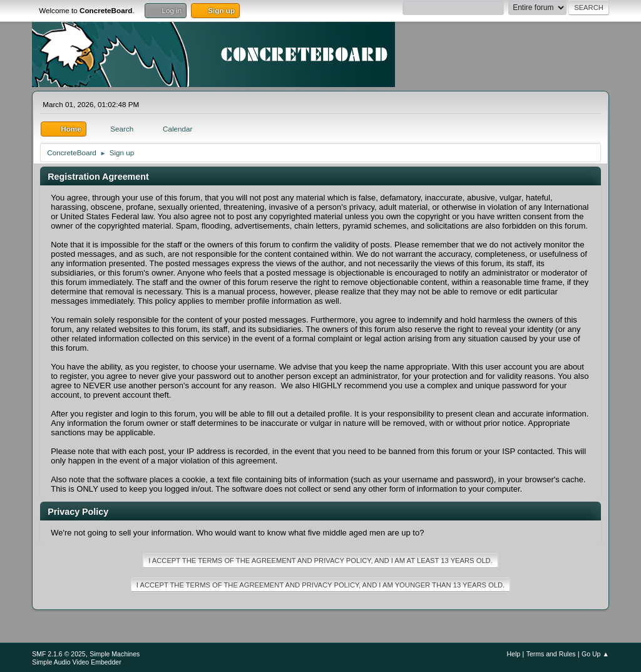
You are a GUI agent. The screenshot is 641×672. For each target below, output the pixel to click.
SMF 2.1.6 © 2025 (59, 654)
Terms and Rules (551, 654)
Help (513, 654)
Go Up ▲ (595, 654)
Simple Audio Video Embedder (76, 662)
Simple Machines (115, 654)
